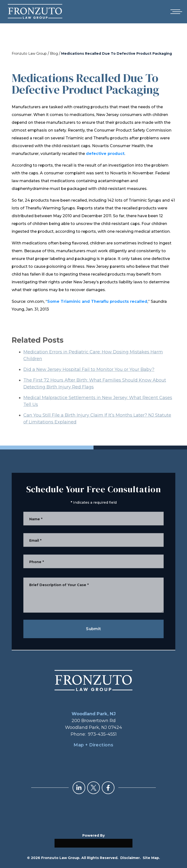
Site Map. (151, 858)
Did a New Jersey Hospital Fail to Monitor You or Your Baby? (89, 377)
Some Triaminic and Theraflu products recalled (97, 301)
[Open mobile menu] (175, 12)
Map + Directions (93, 745)
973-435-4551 (102, 734)
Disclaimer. (131, 858)
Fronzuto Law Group (29, 54)
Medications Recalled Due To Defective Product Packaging (117, 54)
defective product (105, 154)
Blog (54, 54)
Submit (93, 629)
